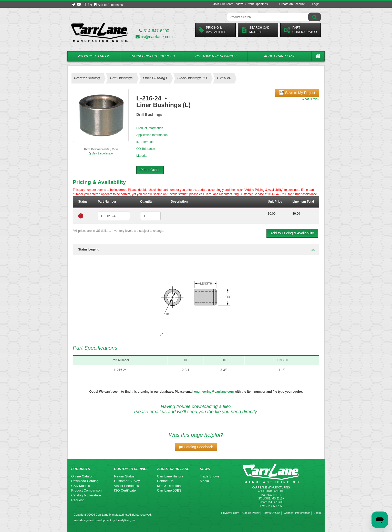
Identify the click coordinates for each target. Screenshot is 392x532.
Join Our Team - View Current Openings (241, 4)
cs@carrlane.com (154, 37)
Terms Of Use (272, 513)
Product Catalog (94, 56)
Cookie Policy (251, 513)
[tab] (196, 250)
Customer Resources (216, 56)
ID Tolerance (145, 142)
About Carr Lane (280, 56)
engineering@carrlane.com (214, 392)
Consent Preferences (297, 513)
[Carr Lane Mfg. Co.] (100, 32)
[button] (196, 447)
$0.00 (272, 214)
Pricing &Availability (212, 30)
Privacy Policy (230, 513)
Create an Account (292, 4)
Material (142, 156)
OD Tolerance (146, 149)
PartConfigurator (300, 30)
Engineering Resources (152, 56)
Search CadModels (255, 30)
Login (316, 4)
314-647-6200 (154, 31)
